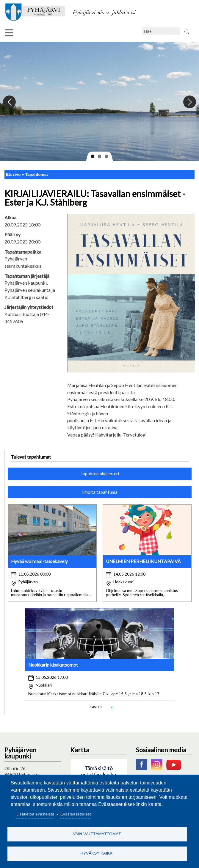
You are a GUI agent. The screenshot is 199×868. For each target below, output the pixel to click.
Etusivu (13, 174)
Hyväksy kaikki (97, 853)
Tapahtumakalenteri (100, 474)
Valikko (9, 33)
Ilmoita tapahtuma (100, 492)
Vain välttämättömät (97, 834)
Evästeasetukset (76, 814)
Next (189, 102)
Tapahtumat (37, 174)
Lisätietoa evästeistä (35, 814)
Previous (10, 102)
